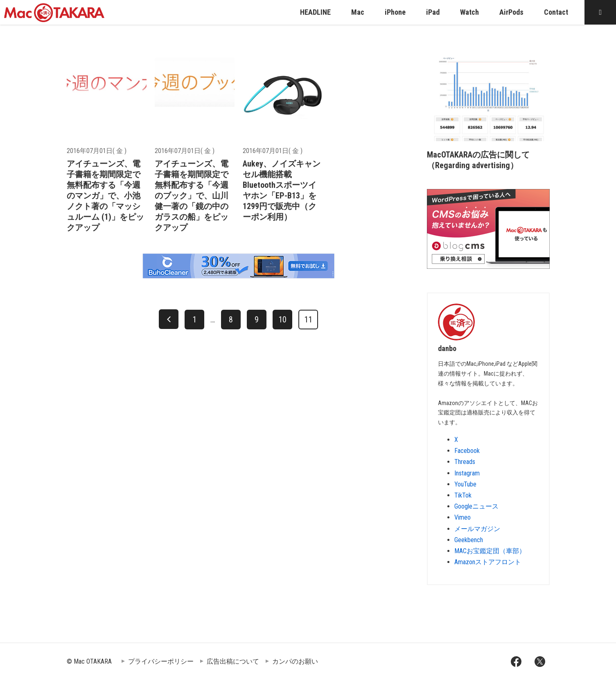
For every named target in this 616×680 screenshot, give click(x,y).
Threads (465, 462)
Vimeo (463, 517)
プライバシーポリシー (161, 661)
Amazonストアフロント (488, 562)
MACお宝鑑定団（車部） (490, 551)
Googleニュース (476, 506)
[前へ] (169, 319)
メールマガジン (477, 529)
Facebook (467, 451)
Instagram (467, 473)
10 (282, 320)
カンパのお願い (295, 661)
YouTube (465, 484)
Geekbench (469, 540)
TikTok (463, 495)
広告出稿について (233, 661)
